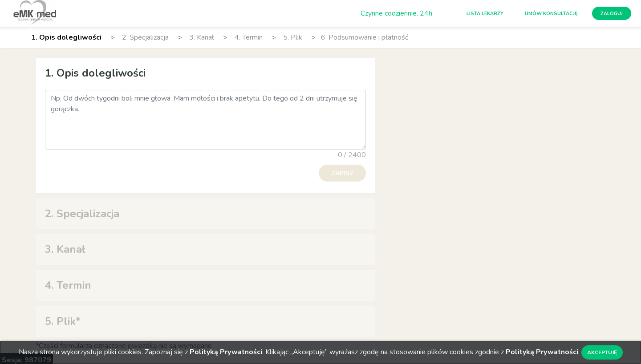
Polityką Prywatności (226, 352)
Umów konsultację (551, 14)
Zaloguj (612, 14)
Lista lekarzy (485, 14)
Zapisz (342, 173)
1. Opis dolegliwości (66, 37)
